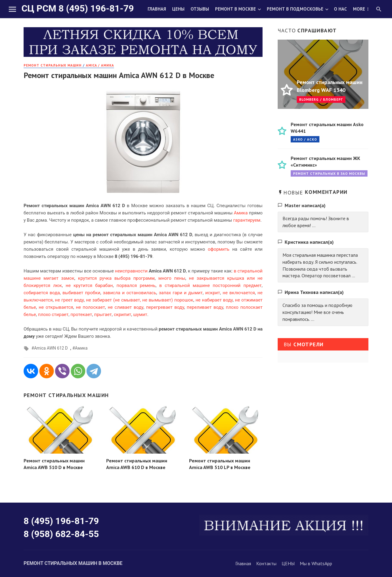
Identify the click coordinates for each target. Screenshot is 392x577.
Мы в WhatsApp (316, 563)
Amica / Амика (100, 65)
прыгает (103, 315)
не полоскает (90, 307)
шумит (140, 315)
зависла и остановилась (130, 293)
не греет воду (69, 300)
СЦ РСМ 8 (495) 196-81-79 (78, 8)
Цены (178, 9)
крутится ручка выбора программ (116, 278)
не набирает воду (214, 300)
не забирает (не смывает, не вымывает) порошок (140, 300)
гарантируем (247, 220)
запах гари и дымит (181, 293)
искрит (213, 293)
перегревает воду (165, 307)
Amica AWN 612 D (51, 348)
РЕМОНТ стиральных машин (53, 65)
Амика (241, 213)
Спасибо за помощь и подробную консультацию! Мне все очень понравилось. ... (317, 312)
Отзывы (200, 9)
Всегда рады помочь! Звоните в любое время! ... (316, 222)
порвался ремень (136, 285)
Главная (157, 9)
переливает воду (205, 307)
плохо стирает (53, 315)
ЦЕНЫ (288, 563)
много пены (172, 278)
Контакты (266, 563)
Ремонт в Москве (235, 9)
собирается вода (42, 293)
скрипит (122, 315)
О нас (340, 9)
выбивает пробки (81, 293)
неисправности (131, 271)
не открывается (56, 307)
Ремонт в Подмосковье (295, 9)
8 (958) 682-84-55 (61, 534)
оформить (219, 249)
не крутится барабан (89, 285)
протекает (81, 315)
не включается (239, 293)
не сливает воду (126, 307)
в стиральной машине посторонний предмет (211, 285)
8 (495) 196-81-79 (61, 521)
